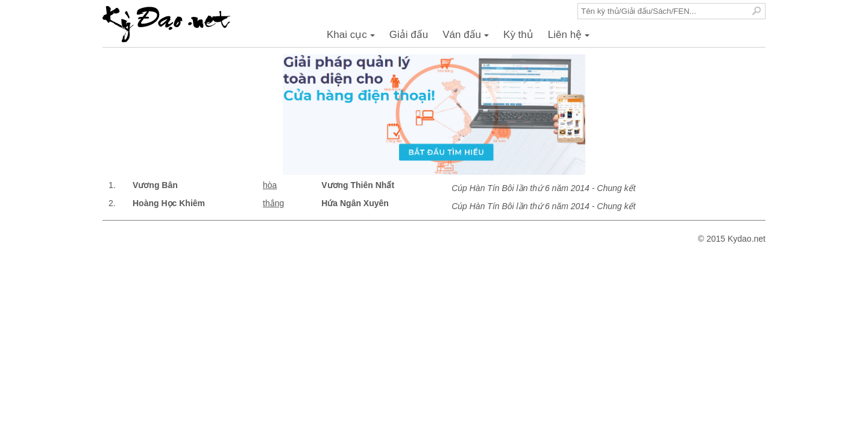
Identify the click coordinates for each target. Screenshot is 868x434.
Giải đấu (409, 35)
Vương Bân (155, 185)
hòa (270, 185)
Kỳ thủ (518, 35)
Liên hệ (571, 38)
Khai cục (353, 38)
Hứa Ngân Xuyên (355, 203)
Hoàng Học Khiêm (169, 203)
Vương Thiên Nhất (358, 185)
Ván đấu (467, 38)
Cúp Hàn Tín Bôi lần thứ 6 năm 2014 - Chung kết (543, 188)
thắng (273, 203)
